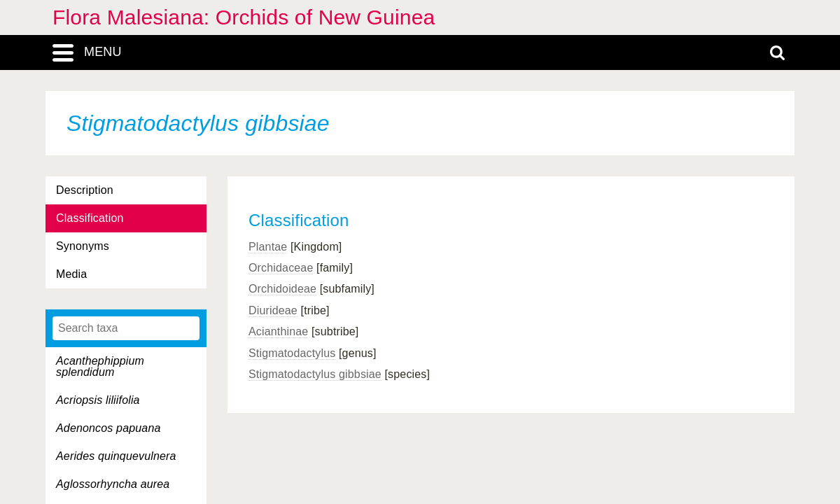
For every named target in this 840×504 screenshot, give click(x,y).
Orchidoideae (282, 289)
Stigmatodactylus (292, 353)
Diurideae (273, 310)
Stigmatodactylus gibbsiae (315, 374)
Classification (90, 218)
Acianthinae (278, 331)
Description (85, 190)
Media (71, 274)
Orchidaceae (281, 268)
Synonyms (83, 246)
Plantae (268, 247)
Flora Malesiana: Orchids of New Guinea (244, 17)
